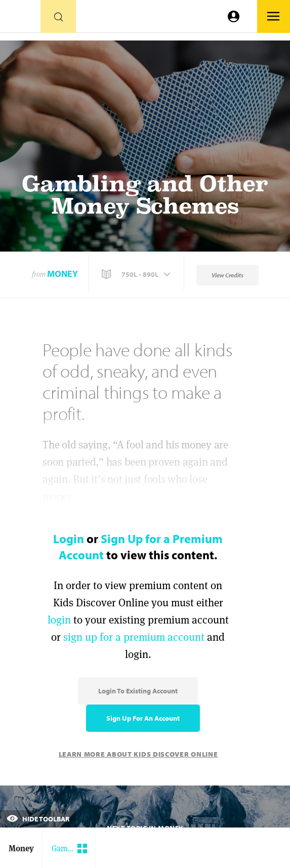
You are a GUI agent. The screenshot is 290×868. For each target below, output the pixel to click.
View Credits (227, 275)
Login (69, 539)
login (59, 620)
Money (63, 274)
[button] (137, 274)
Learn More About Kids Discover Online (138, 754)
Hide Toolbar (38, 819)
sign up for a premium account (134, 637)
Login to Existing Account (138, 691)
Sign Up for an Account (143, 718)
